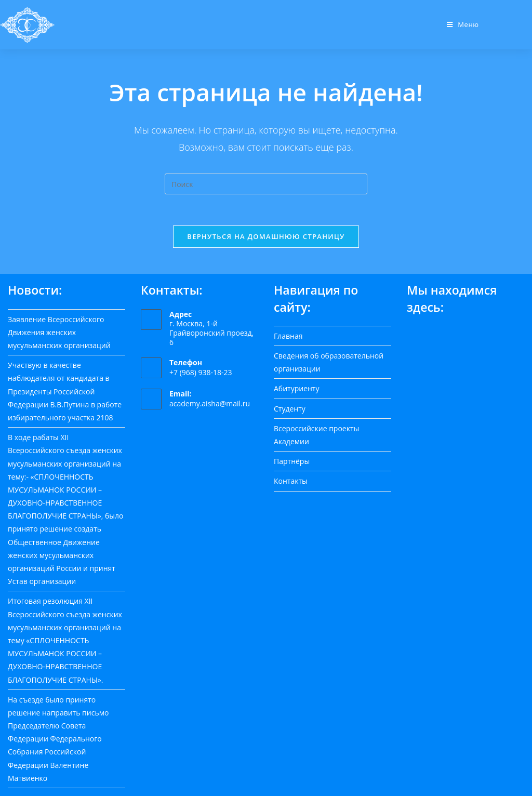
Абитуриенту (296, 388)
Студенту (290, 408)
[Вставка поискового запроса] (266, 184)
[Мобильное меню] (463, 24)
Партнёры (292, 461)
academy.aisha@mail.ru (210, 403)
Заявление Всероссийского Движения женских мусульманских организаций (59, 332)
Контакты (291, 481)
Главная (288, 336)
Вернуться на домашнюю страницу (266, 236)
